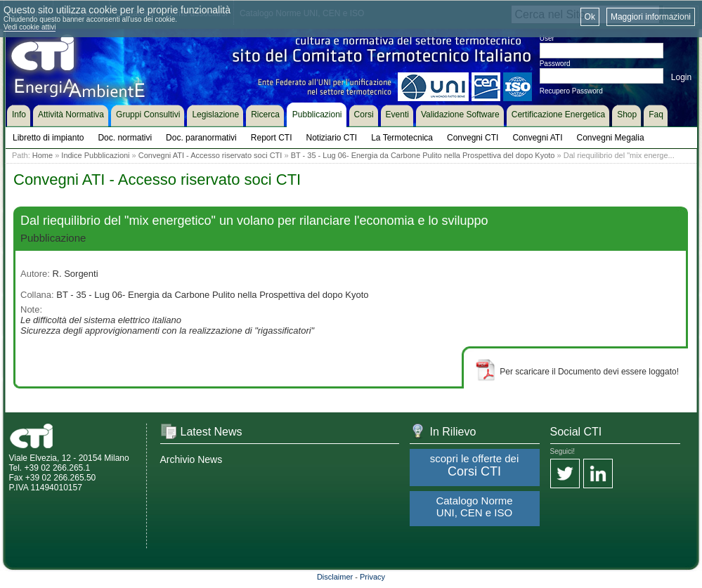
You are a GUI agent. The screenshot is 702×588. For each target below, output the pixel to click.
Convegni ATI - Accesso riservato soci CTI (210, 155)
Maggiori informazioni (651, 17)
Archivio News (191, 459)
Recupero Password (571, 91)
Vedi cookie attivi (30, 27)
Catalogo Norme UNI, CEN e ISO (474, 507)
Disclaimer (335, 577)
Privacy (372, 577)
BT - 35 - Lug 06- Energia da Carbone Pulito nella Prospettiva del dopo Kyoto (423, 155)
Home (43, 155)
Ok (590, 17)
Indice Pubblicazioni (95, 155)
